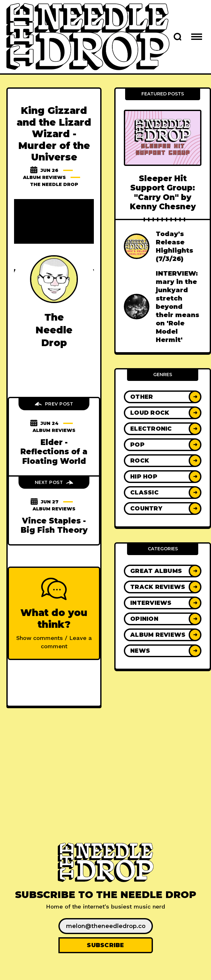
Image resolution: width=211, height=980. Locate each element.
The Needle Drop (54, 184)
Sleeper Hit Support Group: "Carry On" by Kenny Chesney (163, 193)
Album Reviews (44, 177)
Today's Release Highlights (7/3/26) (174, 246)
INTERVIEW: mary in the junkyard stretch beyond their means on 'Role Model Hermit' (177, 307)
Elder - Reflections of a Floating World (54, 452)
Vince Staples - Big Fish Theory (54, 525)
